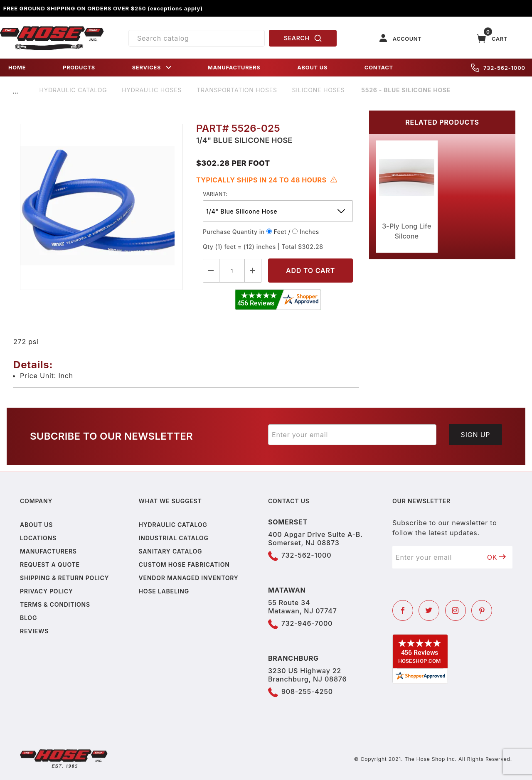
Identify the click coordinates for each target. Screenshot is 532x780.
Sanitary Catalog (171, 551)
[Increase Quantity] (253, 271)
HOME (17, 68)
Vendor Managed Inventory (189, 578)
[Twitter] (429, 610)
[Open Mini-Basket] (492, 38)
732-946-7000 (307, 623)
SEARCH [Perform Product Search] (303, 38)
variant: (215, 194)
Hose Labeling (164, 591)
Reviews (34, 631)
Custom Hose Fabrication (184, 565)
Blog (28, 618)
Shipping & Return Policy (64, 578)
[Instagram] (456, 610)
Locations (38, 538)
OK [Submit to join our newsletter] (497, 557)
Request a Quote (50, 565)
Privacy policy (47, 591)
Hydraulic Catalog (173, 525)
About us (36, 525)
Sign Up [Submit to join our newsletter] (476, 435)
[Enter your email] (352, 435)
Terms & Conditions (55, 604)
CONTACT (379, 68)
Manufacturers (48, 551)
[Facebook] (403, 610)
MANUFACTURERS (234, 68)
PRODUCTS (79, 68)
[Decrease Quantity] (211, 271)
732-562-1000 (498, 68)
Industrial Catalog (174, 538)
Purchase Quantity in (234, 232)
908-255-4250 (307, 691)
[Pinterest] (482, 610)
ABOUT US (312, 68)
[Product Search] (197, 38)
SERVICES (153, 68)
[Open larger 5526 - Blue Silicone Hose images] (101, 207)
